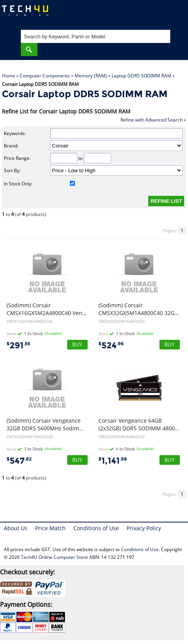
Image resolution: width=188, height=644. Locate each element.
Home (8, 76)
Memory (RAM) (91, 76)
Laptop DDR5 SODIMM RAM (141, 76)
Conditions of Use (96, 528)
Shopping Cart (175, 14)
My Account (151, 14)
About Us (16, 528)
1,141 (113, 461)
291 (19, 345)
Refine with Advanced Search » (153, 120)
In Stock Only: (39, 184)
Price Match (50, 528)
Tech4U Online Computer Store (54, 557)
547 (19, 461)
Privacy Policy (144, 528)
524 (111, 345)
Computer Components (45, 76)
